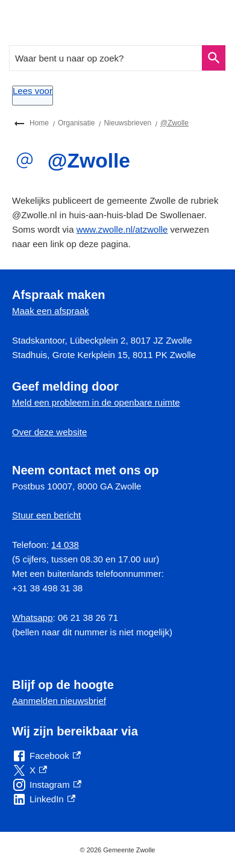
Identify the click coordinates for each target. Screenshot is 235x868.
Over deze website (49, 432)
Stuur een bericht (46, 515)
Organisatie (76, 123)
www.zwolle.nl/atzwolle (122, 229)
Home (39, 123)
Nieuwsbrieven (127, 123)
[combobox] (106, 58)
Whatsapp (33, 618)
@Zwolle (174, 123)
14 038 (65, 545)
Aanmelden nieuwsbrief (59, 701)
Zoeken (212, 58)
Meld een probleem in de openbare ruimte (96, 402)
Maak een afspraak (51, 311)
